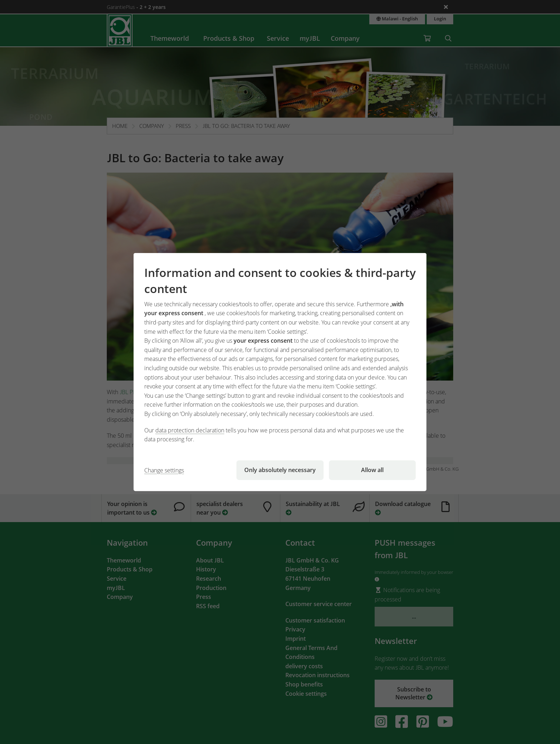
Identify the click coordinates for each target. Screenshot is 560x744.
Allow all (372, 470)
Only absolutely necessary (280, 470)
